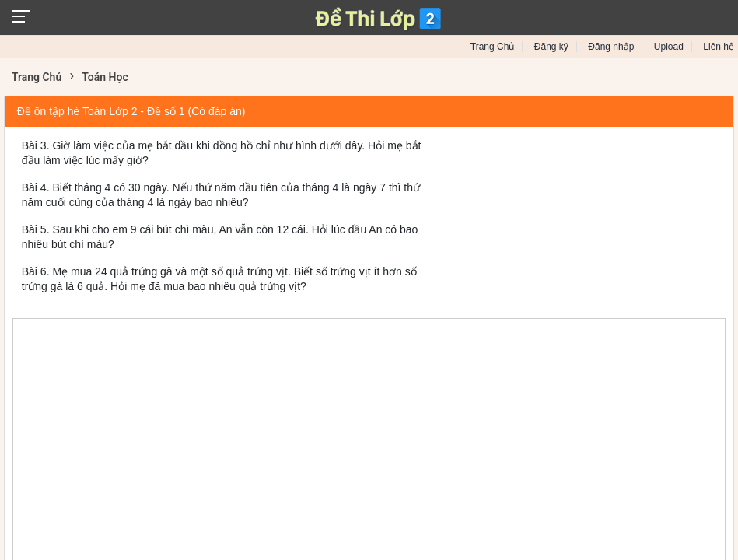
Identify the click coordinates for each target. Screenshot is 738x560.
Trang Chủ (493, 47)
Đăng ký (551, 47)
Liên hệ (719, 47)
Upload (669, 47)
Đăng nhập (611, 47)
